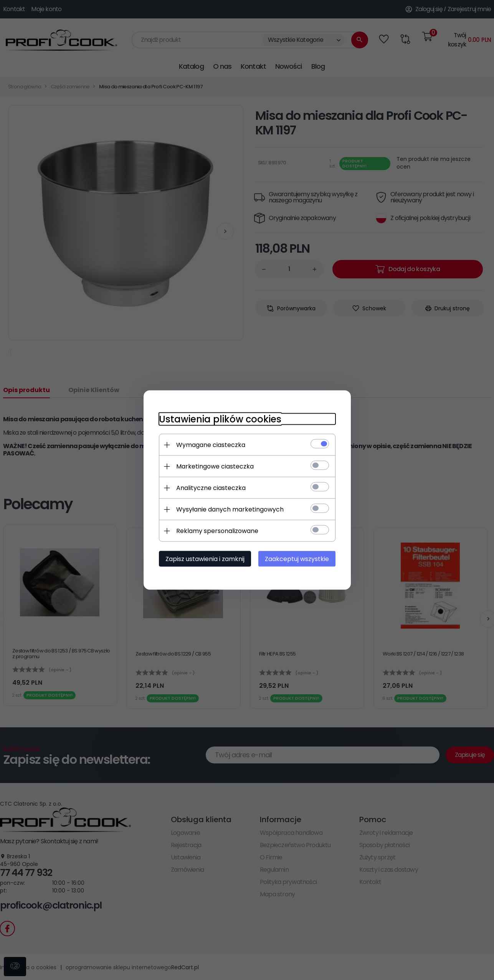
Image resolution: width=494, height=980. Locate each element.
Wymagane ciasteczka (211, 445)
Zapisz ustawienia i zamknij (205, 559)
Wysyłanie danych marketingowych (230, 509)
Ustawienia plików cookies (220, 419)
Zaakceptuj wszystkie (297, 559)
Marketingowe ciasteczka (215, 466)
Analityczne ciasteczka (211, 488)
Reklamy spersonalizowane (217, 531)
